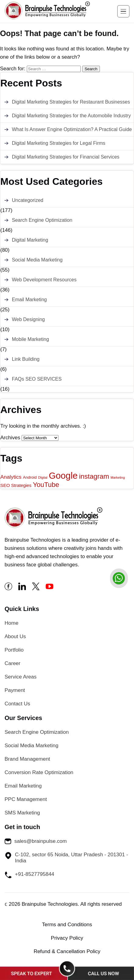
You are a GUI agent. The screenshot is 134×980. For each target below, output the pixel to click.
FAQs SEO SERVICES (37, 379)
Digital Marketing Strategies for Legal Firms (59, 143)
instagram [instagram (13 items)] (94, 476)
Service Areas (21, 677)
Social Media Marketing (37, 260)
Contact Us (17, 704)
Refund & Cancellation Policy (67, 951)
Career (12, 663)
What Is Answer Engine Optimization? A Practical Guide (72, 129)
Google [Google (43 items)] (63, 475)
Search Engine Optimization (42, 220)
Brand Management (27, 759)
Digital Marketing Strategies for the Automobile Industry (71, 116)
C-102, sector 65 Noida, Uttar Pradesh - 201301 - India (66, 858)
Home (11, 623)
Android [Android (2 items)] (30, 477)
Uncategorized (28, 200)
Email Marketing (29, 300)
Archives (10, 438)
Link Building (26, 359)
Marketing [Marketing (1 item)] (118, 477)
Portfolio (14, 650)
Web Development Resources (44, 280)
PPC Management (26, 799)
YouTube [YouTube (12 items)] (46, 485)
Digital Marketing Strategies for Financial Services (66, 157)
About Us (15, 636)
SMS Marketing (22, 813)
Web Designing (28, 319)
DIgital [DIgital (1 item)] (43, 477)
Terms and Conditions (67, 925)
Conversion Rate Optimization (39, 772)
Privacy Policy (67, 938)
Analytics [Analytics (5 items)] (11, 477)
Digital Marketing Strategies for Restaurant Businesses (71, 102)
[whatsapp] (119, 578)
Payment (15, 690)
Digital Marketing (30, 240)
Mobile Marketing (30, 339)
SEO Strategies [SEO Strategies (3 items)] (16, 485)
